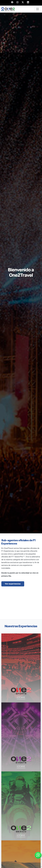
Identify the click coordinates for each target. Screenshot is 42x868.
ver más (21, 697)
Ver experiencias (13, 584)
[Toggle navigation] (38, 9)
